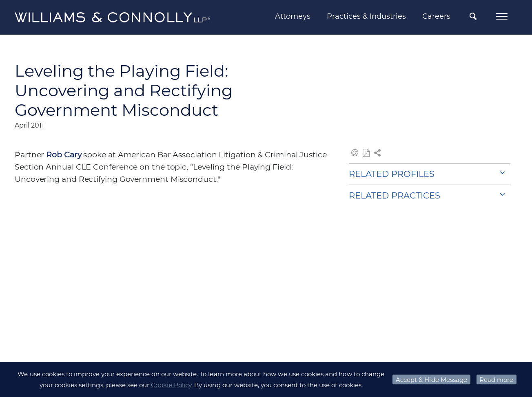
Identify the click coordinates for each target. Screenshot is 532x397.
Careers (436, 16)
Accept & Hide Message (431, 380)
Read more (496, 380)
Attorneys (293, 16)
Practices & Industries (366, 16)
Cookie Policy (171, 385)
